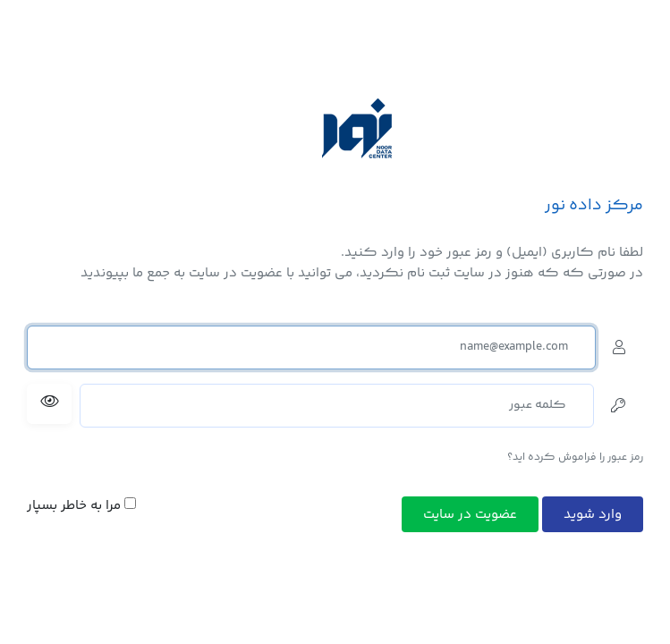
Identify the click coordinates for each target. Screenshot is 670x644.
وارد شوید (593, 515)
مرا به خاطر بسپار (81, 506)
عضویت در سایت (470, 515)
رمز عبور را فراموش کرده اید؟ (575, 458)
